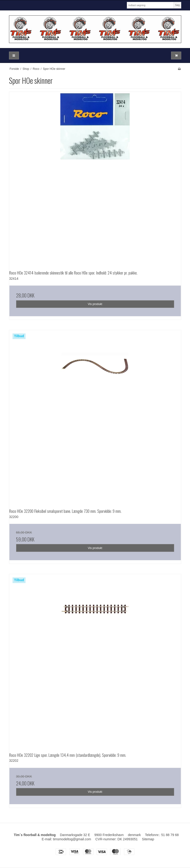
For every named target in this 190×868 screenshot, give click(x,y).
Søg (177, 5)
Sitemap (148, 839)
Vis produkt (95, 304)
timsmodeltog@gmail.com (72, 839)
